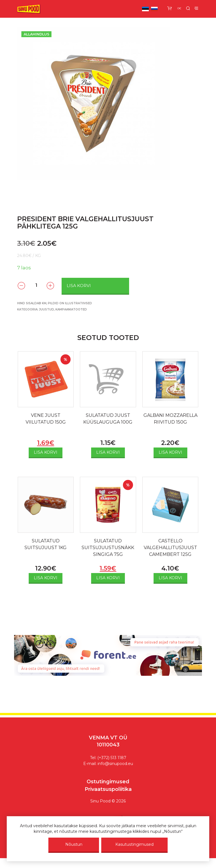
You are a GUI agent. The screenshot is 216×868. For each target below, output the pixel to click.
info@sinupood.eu (115, 764)
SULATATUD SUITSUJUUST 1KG (46, 544)
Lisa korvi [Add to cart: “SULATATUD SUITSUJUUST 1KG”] (46, 578)
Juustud (47, 309)
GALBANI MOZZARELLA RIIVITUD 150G (170, 419)
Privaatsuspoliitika (108, 789)
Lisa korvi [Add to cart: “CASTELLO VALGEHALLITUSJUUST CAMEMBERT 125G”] (170, 578)
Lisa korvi (79, 286)
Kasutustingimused (134, 844)
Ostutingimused (108, 782)
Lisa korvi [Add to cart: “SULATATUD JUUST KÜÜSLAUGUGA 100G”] (108, 452)
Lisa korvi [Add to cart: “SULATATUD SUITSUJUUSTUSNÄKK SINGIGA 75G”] (108, 578)
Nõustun (74, 844)
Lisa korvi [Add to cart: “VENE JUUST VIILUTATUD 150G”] (46, 452)
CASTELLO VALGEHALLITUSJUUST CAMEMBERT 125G (170, 548)
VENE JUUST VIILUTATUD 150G (46, 419)
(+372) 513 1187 (112, 758)
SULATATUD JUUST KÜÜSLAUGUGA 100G (108, 419)
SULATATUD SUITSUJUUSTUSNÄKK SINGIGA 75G (108, 548)
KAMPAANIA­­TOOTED (71, 309)
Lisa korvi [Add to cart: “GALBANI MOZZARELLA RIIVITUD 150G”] (170, 452)
